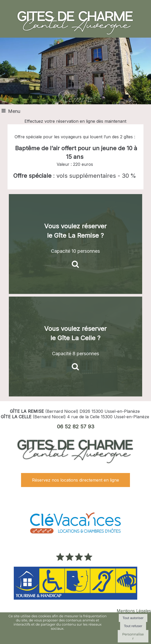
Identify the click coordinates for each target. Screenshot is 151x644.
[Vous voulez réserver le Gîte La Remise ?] (75, 244)
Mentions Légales (134, 611)
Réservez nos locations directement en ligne (75, 480)
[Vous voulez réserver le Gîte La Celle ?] (75, 347)
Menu (14, 111)
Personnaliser (133, 636)
